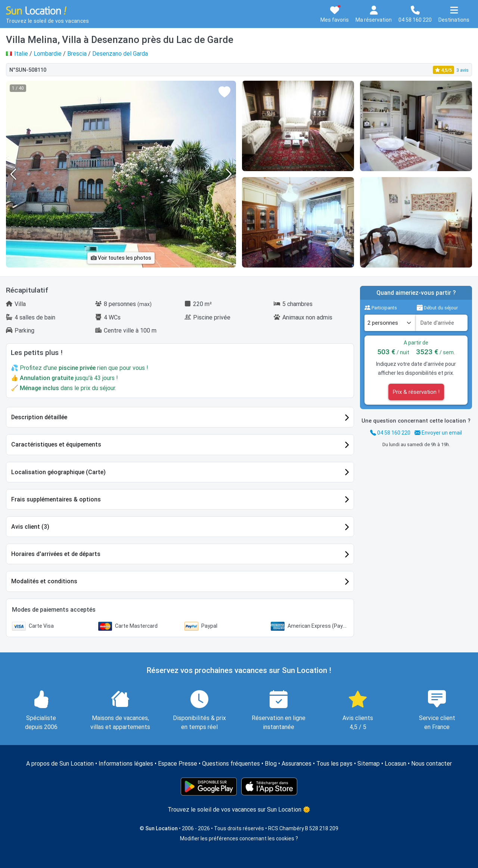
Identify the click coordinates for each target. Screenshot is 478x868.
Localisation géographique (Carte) (58, 472)
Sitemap (369, 764)
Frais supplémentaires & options (56, 499)
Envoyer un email (438, 433)
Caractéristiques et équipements (56, 444)
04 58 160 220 (390, 433)
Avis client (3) (30, 527)
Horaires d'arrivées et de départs (56, 554)
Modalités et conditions (44, 581)
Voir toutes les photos (121, 258)
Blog (271, 764)
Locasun (395, 764)
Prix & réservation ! (416, 392)
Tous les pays (334, 764)
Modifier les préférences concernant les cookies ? (239, 838)
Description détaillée (39, 417)
